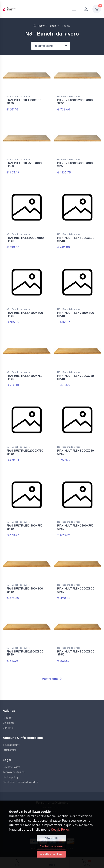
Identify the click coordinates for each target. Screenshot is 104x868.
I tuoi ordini (9, 750)
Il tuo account (11, 745)
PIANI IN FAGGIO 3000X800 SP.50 (75, 165)
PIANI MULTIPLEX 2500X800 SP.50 (25, 653)
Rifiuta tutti (51, 838)
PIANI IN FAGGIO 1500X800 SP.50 (24, 102)
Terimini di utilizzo (14, 772)
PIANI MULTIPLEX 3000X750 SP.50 (76, 452)
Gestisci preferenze (51, 846)
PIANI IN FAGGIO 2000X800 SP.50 (75, 102)
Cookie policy (11, 777)
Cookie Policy (60, 830)
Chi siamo (9, 723)
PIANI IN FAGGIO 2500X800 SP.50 (24, 165)
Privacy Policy (11, 767)
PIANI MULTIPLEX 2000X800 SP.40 (25, 240)
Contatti (8, 728)
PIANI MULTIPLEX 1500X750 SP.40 (25, 378)
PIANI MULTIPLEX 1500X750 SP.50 (25, 527)
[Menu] (74, 9)
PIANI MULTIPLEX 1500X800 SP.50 (25, 590)
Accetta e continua (51, 854)
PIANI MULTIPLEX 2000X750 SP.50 (25, 452)
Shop (53, 26)
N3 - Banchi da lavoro (18, 96)
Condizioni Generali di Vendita (20, 782)
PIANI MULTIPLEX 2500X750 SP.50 (75, 527)
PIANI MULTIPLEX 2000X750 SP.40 (76, 378)
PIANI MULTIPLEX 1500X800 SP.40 (25, 315)
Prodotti (8, 718)
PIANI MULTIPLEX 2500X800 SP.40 (76, 315)
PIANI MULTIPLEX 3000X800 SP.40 (76, 240)
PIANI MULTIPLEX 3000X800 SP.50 (76, 653)
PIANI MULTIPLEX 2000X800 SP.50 (76, 590)
